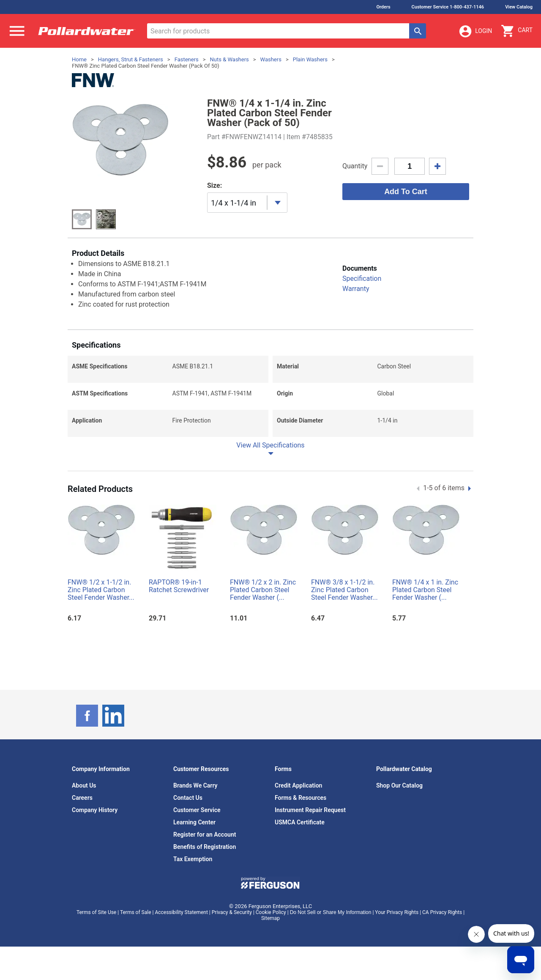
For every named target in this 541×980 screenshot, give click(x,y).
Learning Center (194, 822)
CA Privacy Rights (442, 912)
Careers (82, 798)
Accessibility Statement (181, 912)
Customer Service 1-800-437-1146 (448, 7)
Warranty (356, 289)
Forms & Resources (301, 798)
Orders (383, 7)
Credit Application (298, 785)
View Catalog (519, 7)
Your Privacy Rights (397, 912)
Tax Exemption (193, 859)
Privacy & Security (232, 912)
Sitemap (270, 918)
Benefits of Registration (205, 847)
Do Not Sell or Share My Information (331, 912)
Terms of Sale (136, 912)
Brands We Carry (195, 785)
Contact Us (188, 798)
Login (475, 31)
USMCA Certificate (300, 822)
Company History (95, 810)
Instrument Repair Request (310, 810)
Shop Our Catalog (399, 785)
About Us (84, 785)
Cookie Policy (271, 912)
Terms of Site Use (96, 912)
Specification (362, 279)
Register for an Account (205, 835)
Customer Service (197, 810)
